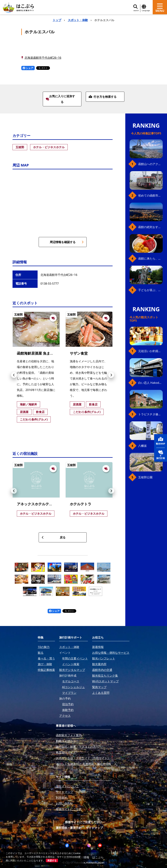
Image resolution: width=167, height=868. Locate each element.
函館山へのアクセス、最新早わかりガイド (150, 164)
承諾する (52, 860)
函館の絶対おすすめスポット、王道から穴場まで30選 (150, 227)
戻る (54, 537)
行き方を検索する (103, 97)
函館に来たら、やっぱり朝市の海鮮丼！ (150, 258)
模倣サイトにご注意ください (84, 822)
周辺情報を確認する (67, 242)
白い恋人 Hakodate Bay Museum (150, 383)
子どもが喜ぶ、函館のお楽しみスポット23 (150, 290)
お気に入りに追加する (60, 99)
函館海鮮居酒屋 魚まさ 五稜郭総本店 (46, 353)
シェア (28, 68)
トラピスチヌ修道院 (150, 414)
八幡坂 (142, 446)
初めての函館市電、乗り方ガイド (150, 195)
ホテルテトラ (81, 504)
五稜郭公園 (145, 477)
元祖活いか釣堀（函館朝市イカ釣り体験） (150, 351)
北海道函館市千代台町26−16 (43, 58)
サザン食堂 (79, 353)
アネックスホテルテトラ (37, 504)
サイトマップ (94, 828)
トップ (57, 20)
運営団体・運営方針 (69, 828)
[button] (14, 375)
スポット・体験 (78, 20)
